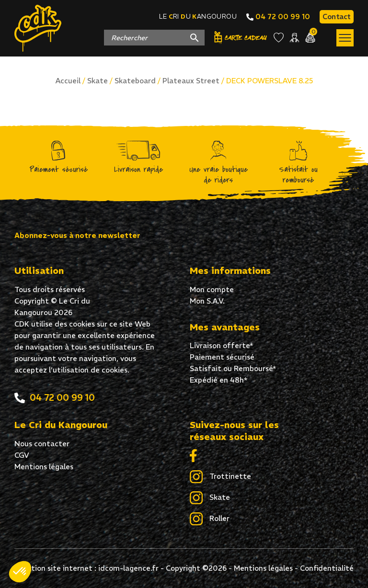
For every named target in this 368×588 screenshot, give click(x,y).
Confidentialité (327, 568)
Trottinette (220, 477)
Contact (337, 17)
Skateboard (135, 81)
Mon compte (212, 289)
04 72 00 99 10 (278, 17)
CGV (22, 455)
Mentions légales (44, 467)
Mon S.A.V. (207, 301)
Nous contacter (42, 444)
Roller (210, 519)
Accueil (68, 81)
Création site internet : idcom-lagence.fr (87, 568)
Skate (98, 81)
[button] (20, 572)
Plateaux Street (191, 81)
